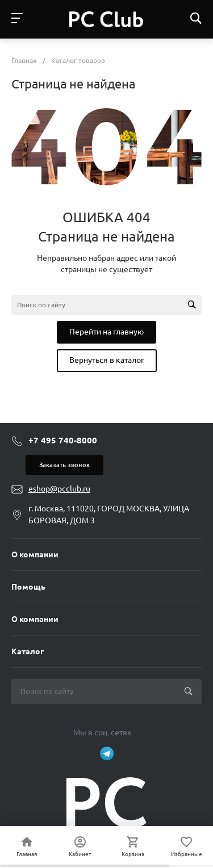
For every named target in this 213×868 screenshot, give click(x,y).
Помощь (28, 587)
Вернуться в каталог (107, 360)
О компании (35, 554)
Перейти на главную (106, 332)
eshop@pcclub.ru (59, 489)
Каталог (28, 651)
